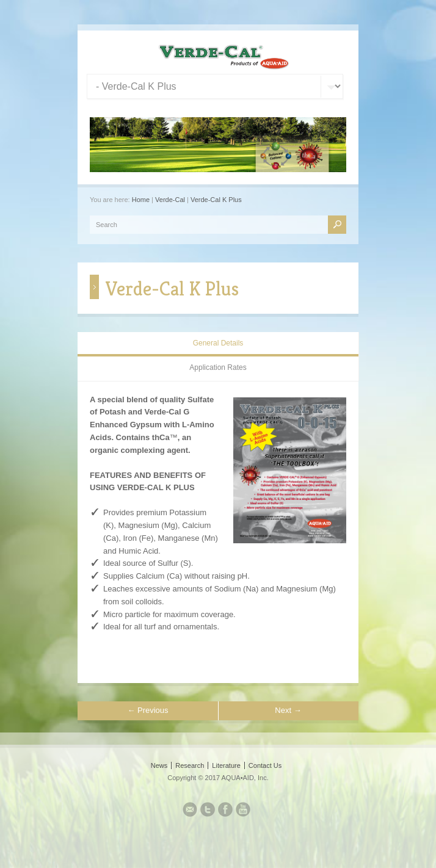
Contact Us (265, 765)
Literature (226, 765)
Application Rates (218, 367)
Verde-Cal (170, 200)
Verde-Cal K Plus (216, 200)
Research (190, 765)
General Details (218, 343)
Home (141, 200)
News (159, 765)
